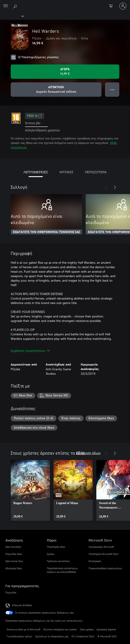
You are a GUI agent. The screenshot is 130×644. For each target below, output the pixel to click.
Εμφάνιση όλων (88, 453)
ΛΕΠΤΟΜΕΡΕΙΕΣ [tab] (36, 172)
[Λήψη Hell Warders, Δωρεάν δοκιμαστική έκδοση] (56, 90)
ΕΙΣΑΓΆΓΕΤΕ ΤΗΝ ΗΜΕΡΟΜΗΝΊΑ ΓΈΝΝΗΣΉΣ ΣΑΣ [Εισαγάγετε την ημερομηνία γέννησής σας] (46, 232)
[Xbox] (12, 16)
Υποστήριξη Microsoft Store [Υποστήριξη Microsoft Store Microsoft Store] (103, 554)
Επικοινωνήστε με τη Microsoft (24, 629)
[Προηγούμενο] (106, 187)
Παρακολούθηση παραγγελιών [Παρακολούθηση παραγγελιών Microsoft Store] (105, 568)
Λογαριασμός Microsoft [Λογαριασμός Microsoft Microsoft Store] (101, 547)
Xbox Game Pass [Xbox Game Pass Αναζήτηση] (14, 561)
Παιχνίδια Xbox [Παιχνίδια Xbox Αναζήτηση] (14, 554)
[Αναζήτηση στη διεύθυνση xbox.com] (16, 6)
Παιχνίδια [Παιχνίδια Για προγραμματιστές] (11, 592)
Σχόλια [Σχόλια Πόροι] (51, 554)
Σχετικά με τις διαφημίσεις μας (52, 636)
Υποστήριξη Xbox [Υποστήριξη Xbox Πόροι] (56, 547)
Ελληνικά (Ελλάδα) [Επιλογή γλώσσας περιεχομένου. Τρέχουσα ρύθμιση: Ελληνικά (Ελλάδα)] (22, 605)
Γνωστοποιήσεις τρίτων (20, 636)
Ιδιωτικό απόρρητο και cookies (60, 629)
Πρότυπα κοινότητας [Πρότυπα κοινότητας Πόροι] (58, 561)
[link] (30, 490)
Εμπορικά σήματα (106, 629)
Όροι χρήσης (87, 629)
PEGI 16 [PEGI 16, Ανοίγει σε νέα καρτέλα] (35, 116)
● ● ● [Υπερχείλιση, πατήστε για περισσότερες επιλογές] (112, 89)
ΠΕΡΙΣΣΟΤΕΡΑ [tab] (96, 172)
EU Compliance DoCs (83, 636)
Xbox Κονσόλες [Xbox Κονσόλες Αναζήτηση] (13, 547)
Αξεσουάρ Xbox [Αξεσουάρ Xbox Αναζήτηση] (14, 568)
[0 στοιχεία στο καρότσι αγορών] (112, 6)
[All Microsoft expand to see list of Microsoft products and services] (6, 6)
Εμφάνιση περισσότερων (30, 351)
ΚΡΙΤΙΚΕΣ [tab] (66, 172)
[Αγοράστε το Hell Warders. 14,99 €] (65, 72)
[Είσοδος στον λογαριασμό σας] (123, 6)
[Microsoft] (65, 3)
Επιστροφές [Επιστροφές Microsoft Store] (95, 561)
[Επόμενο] (115, 187)
